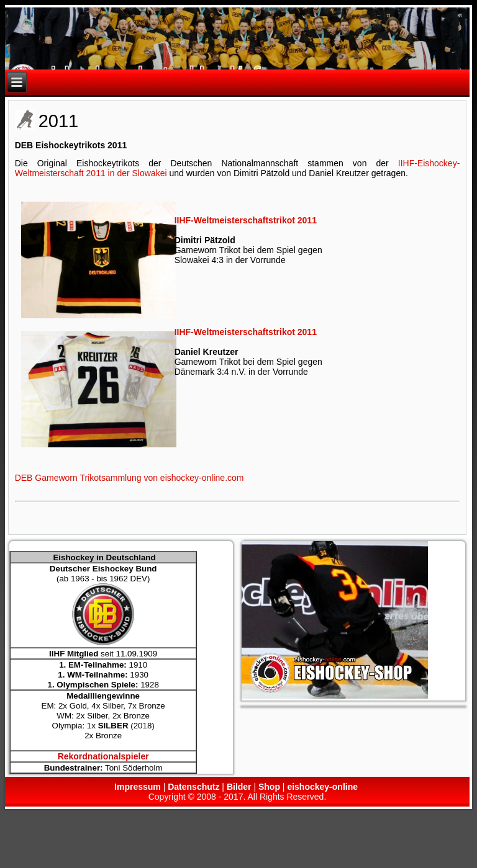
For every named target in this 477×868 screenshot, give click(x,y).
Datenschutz (193, 787)
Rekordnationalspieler (103, 756)
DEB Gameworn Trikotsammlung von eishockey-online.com (129, 478)
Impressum (138, 787)
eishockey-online (322, 787)
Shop (269, 787)
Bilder (239, 787)
